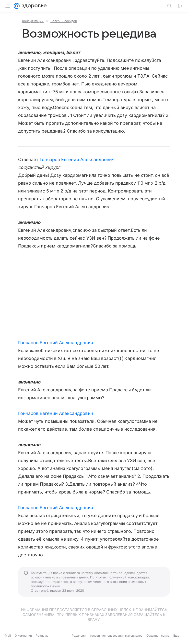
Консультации (33, 21)
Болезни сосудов (64, 21)
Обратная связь (158, 636)
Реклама (42, 636)
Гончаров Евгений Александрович (77, 159)
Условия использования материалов (116, 636)
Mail (8, 636)
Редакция (79, 636)
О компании (23, 636)
